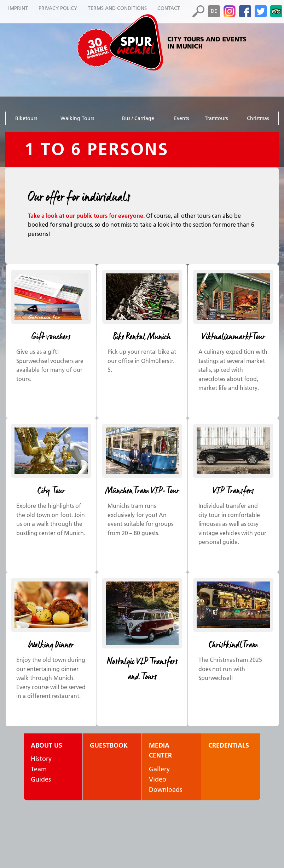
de (214, 11)
